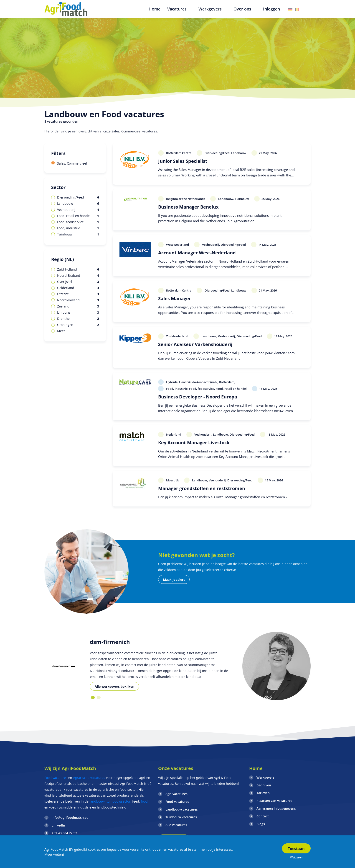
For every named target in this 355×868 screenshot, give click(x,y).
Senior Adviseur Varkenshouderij (195, 344)
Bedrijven (264, 785)
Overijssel (78, 282)
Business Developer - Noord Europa (198, 397)
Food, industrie (78, 228)
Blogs (261, 824)
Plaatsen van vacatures (274, 801)
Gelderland (78, 288)
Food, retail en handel (78, 216)
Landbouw (78, 204)
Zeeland (78, 306)
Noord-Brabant (78, 276)
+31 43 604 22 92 (64, 833)
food (144, 801)
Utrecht (78, 294)
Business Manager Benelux (188, 207)
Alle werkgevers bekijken (114, 686)
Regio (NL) (63, 259)
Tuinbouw (78, 234)
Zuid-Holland (78, 269)
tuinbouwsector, (119, 801)
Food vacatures (56, 778)
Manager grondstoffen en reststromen (202, 488)
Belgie (297, 9)
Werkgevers (265, 777)
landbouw (97, 801)
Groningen (78, 325)
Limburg (78, 313)
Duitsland (290, 9)
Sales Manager (175, 298)
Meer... (62, 331)
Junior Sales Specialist (183, 161)
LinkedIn (58, 825)
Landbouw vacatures (182, 809)
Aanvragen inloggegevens (276, 808)
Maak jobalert (174, 580)
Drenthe (78, 319)
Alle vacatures (176, 825)
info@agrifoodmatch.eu (70, 818)
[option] (64, 666)
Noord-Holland (78, 300)
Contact (263, 816)
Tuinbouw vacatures (181, 817)
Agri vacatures (176, 794)
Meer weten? (54, 854)
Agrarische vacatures (90, 778)
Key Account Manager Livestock (194, 443)
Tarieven (263, 793)
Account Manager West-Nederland (197, 253)
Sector (58, 187)
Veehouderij (78, 210)
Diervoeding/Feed (78, 197)
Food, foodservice (78, 222)
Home (256, 768)
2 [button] (99, 697)
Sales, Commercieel (72, 163)
